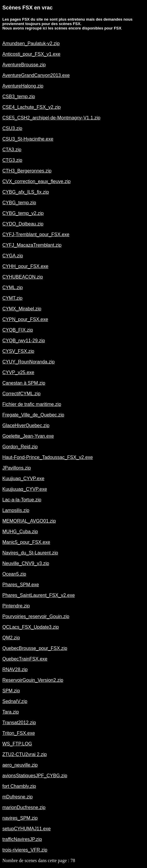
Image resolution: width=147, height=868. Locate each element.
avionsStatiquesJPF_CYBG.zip (35, 776)
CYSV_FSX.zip (18, 351)
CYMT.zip (12, 298)
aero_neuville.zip (20, 765)
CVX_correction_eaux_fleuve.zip (36, 181)
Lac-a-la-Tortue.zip (22, 500)
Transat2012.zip (19, 723)
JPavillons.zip (17, 468)
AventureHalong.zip (23, 86)
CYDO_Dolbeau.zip (23, 224)
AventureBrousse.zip (24, 65)
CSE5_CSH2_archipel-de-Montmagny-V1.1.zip (51, 118)
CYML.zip (12, 288)
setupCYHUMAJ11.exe (27, 829)
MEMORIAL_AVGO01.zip (29, 521)
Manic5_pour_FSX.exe (26, 542)
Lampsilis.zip (16, 510)
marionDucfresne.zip (24, 807)
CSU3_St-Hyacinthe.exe (28, 139)
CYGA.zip (13, 256)
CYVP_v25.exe (18, 372)
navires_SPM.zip (20, 818)
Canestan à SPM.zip (24, 383)
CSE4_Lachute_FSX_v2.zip (31, 107)
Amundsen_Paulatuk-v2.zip (31, 43)
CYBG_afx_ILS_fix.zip (26, 192)
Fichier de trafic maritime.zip (32, 404)
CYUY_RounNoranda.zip (29, 362)
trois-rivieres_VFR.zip (25, 850)
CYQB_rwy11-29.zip (24, 341)
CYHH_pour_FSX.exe (25, 266)
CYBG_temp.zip (19, 203)
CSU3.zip (12, 128)
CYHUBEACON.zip (23, 277)
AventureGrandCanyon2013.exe (36, 75)
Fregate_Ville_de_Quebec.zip (33, 415)
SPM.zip (11, 691)
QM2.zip (11, 638)
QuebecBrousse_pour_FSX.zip (35, 648)
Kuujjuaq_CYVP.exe (23, 479)
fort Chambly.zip (19, 786)
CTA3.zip (12, 150)
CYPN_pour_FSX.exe (25, 319)
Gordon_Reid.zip (20, 447)
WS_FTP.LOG (17, 744)
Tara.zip (11, 712)
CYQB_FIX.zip (18, 330)
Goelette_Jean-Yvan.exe (28, 436)
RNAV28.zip (15, 669)
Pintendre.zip (16, 606)
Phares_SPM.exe (21, 585)
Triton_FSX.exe (19, 733)
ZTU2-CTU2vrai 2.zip (25, 754)
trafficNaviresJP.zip (22, 839)
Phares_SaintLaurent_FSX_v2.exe (39, 595)
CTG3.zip (12, 160)
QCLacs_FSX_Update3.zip (31, 627)
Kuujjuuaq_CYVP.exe (25, 489)
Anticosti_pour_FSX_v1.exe (31, 54)
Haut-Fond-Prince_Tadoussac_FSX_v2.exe (48, 457)
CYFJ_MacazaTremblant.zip (32, 245)
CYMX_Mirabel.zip (22, 309)
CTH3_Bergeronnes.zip (27, 171)
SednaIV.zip (15, 701)
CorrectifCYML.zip (21, 394)
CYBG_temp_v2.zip (23, 213)
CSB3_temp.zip (19, 97)
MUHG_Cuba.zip (20, 532)
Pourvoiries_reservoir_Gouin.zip (36, 616)
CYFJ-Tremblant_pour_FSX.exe (36, 234)
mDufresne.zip (17, 797)
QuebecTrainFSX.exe (25, 659)
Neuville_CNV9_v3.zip (26, 563)
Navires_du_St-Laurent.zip (30, 553)
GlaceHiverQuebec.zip (26, 425)
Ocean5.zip (14, 574)
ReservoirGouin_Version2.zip (33, 680)
